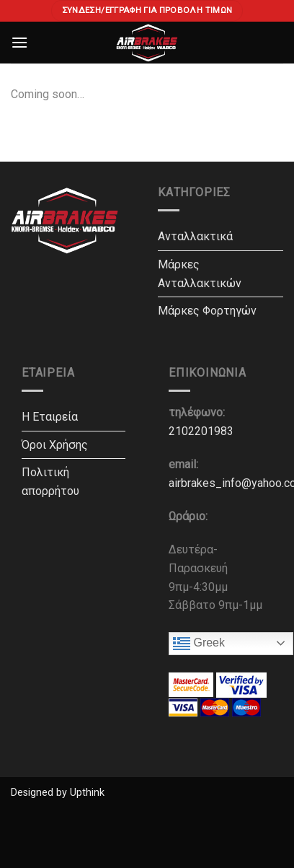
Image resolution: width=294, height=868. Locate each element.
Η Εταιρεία (50, 417)
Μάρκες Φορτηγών (207, 311)
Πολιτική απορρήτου (50, 482)
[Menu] (19, 42)
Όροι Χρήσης (55, 445)
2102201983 (201, 431)
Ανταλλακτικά (195, 236)
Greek (199, 644)
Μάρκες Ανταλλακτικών (200, 274)
